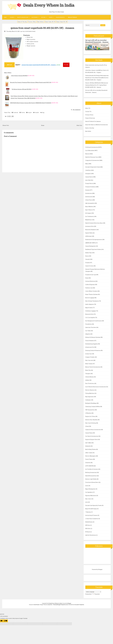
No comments (77, 110)
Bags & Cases (89, 307)
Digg (42, 112)
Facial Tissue (89, 459)
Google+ (29, 112)
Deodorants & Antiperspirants (94, 239)
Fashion (12, 17)
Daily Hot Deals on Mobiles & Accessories (97, 125)
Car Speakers (89, 492)
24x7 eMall (88, 443)
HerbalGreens (89, 522)
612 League (88, 213)
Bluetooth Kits (89, 314)
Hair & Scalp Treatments (92, 301)
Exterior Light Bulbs (91, 479)
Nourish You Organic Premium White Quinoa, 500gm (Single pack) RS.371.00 (31, 82)
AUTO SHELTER (90, 466)
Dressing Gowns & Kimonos (93, 350)
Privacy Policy (89, 115)
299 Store (88, 525)
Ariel (87, 486)
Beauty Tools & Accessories (93, 367)
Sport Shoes (89, 210)
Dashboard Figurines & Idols (93, 249)
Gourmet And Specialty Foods (93, 505)
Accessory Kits (90, 226)
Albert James (89, 453)
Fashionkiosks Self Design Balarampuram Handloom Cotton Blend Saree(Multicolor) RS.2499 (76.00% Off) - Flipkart (97, 77)
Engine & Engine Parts (92, 439)
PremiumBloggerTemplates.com (60, 604)
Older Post (79, 125)
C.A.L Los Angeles (90, 317)
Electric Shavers (90, 390)
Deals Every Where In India (50, 5)
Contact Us (88, 111)
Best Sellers (41, 22)
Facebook (15, 112)
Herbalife (88, 446)
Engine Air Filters (90, 416)
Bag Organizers (90, 397)
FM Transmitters (90, 410)
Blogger (100, 569)
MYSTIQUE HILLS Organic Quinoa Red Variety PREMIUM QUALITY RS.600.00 (31, 103)
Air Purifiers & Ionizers (92, 469)
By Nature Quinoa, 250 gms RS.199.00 (22, 89)
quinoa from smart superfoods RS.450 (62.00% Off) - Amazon (42, 28)
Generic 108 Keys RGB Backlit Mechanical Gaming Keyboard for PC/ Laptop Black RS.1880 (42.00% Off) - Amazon (97, 85)
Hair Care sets (89, 360)
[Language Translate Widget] (93, 592)
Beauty (87, 154)
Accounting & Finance (92, 515)
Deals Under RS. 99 (50, 22)
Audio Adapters (90, 304)
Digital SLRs (89, 233)
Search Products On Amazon (93, 121)
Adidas (87, 380)
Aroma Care (89, 354)
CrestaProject (36, 604)
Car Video (88, 331)
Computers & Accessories (92, 160)
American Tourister (91, 327)
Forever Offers (32, 22)
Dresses (88, 190)
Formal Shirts (89, 183)
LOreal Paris (89, 200)
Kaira (87, 256)
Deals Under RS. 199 (62, 22)
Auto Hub (88, 180)
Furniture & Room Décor (92, 482)
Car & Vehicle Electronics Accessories (96, 387)
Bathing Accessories (91, 472)
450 (66, 65)
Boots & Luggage (90, 298)
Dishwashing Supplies (92, 344)
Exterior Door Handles (91, 420)
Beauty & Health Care (23, 17)
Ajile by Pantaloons (91, 535)
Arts (87, 502)
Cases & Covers (90, 266)
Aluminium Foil (90, 347)
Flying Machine (90, 393)
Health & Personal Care (92, 157)
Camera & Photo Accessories (93, 429)
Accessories (89, 193)
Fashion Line (89, 288)
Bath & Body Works (91, 449)
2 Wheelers (88, 413)
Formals (88, 262)
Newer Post (6, 125)
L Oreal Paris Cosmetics (92, 518)
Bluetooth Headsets (91, 230)
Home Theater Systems (92, 294)
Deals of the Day (90, 128)
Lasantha (50, 604)
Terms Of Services (90, 118)
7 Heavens (88, 512)
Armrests (88, 462)
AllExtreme (88, 236)
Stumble (36, 112)
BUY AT (9, 65)
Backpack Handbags (91, 403)
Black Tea (88, 370)
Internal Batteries (90, 281)
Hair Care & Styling (91, 423)
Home (5, 17)
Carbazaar (88, 400)
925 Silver (88, 528)
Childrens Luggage (91, 311)
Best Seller (88, 131)
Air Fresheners (90, 216)
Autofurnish (89, 197)
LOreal (87, 426)
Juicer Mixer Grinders (91, 291)
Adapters (88, 334)
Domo (87, 278)
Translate (96, 594)
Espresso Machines (91, 495)
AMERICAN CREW (90, 243)
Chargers (88, 373)
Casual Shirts (89, 177)
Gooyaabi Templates (79, 604)
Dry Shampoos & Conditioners (94, 321)
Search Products (60, 17)
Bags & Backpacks (90, 489)
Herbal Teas (89, 253)
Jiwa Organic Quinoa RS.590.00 (19, 76)
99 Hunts (88, 532)
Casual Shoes (89, 433)
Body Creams (89, 364)
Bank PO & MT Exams (91, 509)
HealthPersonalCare (91, 476)
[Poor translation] (5, 621)
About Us (88, 108)
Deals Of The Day (22, 22)
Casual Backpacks (90, 246)
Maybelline (89, 220)
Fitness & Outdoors (91, 187)
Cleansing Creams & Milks (93, 406)
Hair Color (88, 499)
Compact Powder (90, 357)
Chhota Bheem (89, 377)
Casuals (88, 259)
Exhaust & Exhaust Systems (93, 337)
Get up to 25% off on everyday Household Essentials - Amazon (97, 41)
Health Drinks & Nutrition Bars (94, 223)
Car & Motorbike (90, 150)
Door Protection (90, 383)
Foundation (89, 324)
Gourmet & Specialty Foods (93, 167)
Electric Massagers (91, 456)
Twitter (22, 112)
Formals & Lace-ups (91, 275)
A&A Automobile (90, 203)
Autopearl (88, 173)
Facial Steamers (90, 340)
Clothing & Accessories (92, 147)
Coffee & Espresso (90, 284)
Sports (51, 17)
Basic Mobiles (89, 206)
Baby (87, 164)
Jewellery (88, 170)
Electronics (35, 17)
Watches (43, 17)
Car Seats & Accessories (92, 436)
